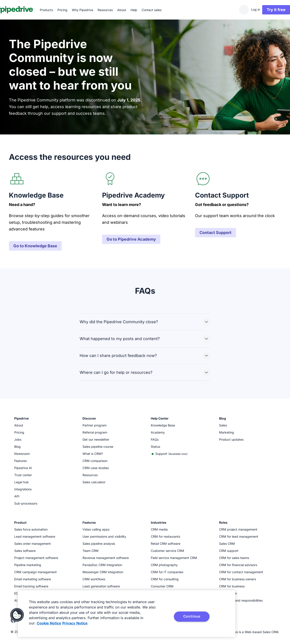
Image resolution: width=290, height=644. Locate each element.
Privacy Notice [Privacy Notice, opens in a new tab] (75, 623)
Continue (192, 616)
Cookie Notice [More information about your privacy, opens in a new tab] (49, 623)
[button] (17, 615)
